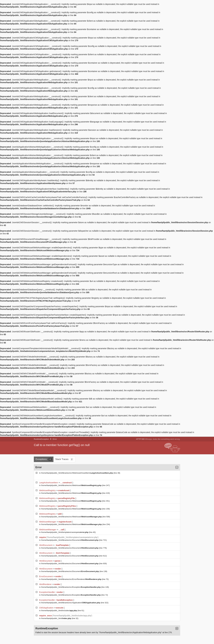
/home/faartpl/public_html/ (56, 618)
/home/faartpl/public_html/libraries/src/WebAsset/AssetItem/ (77, 473)
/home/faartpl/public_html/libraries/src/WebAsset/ (72, 485)
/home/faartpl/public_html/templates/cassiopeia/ (65, 532)
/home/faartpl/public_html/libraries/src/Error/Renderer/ (72, 579)
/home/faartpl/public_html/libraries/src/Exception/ (71, 587)
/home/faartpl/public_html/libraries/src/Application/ (71, 603)
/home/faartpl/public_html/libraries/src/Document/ (70, 540)
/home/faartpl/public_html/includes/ (59, 610)
